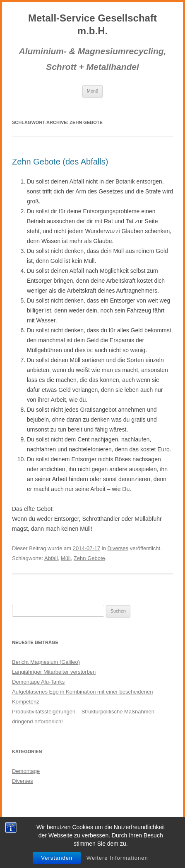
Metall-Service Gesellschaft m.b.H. (92, 24)
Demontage (26, 771)
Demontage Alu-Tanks (38, 682)
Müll (66, 558)
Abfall (51, 558)
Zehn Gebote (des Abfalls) (60, 162)
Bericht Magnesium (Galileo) (46, 662)
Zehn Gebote (89, 558)
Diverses (118, 548)
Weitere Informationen (117, 858)
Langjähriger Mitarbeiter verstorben (54, 672)
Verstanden (57, 858)
